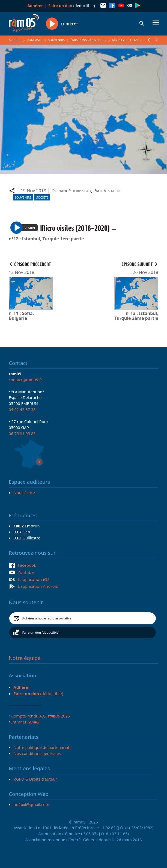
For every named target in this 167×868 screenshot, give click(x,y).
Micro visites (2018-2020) (131, 40)
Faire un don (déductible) (41, 632)
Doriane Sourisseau (71, 191)
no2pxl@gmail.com (32, 804)
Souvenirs (56, 40)
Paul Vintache (107, 191)
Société (42, 197)
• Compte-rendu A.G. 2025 (39, 716)
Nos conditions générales (37, 753)
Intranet (25, 722)
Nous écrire (24, 492)
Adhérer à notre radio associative (47, 618)
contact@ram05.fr (26, 380)
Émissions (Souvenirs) (88, 40)
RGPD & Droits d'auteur (35, 779)
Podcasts (34, 40)
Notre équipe (25, 658)
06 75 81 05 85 (22, 433)
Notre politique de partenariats (43, 747)
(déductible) (72, 6)
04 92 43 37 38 (22, 409)
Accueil (15, 40)
